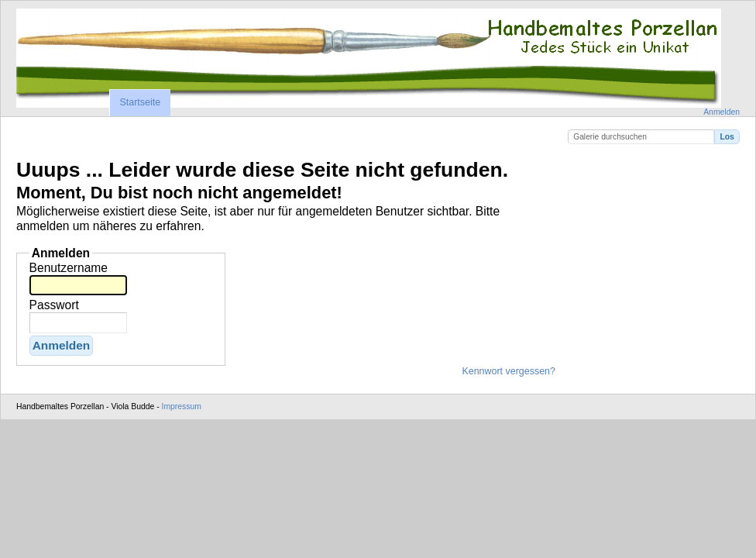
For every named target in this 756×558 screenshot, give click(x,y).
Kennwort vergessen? (509, 371)
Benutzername (69, 268)
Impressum (182, 406)
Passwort (54, 305)
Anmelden (722, 112)
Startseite (140, 102)
